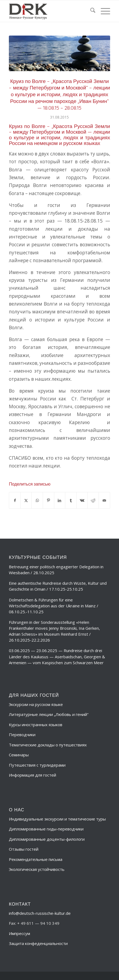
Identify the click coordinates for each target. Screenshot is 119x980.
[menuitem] (90, 11)
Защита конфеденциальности (38, 943)
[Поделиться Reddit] (93, 500)
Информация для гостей (33, 775)
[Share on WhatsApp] (37, 500)
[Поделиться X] (26, 500)
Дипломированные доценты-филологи (47, 839)
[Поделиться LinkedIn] (60, 500)
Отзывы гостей (24, 849)
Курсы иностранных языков (36, 725)
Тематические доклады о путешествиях (48, 745)
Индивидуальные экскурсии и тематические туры (57, 819)
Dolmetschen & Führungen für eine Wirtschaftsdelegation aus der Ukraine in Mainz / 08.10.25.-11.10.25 (54, 606)
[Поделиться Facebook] (15, 500)
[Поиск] (90, 11)
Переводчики (22, 735)
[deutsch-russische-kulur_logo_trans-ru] (49, 11)
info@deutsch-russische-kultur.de (40, 913)
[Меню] (103, 11)
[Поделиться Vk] (82, 500)
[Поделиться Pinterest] (48, 500)
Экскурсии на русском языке (36, 704)
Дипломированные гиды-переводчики (46, 829)
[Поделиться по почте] (104, 500)
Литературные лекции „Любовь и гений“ (49, 714)
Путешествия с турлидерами (37, 765)
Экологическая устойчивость (37, 869)
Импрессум (19, 933)
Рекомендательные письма (36, 859)
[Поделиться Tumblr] (71, 500)
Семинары (19, 755)
